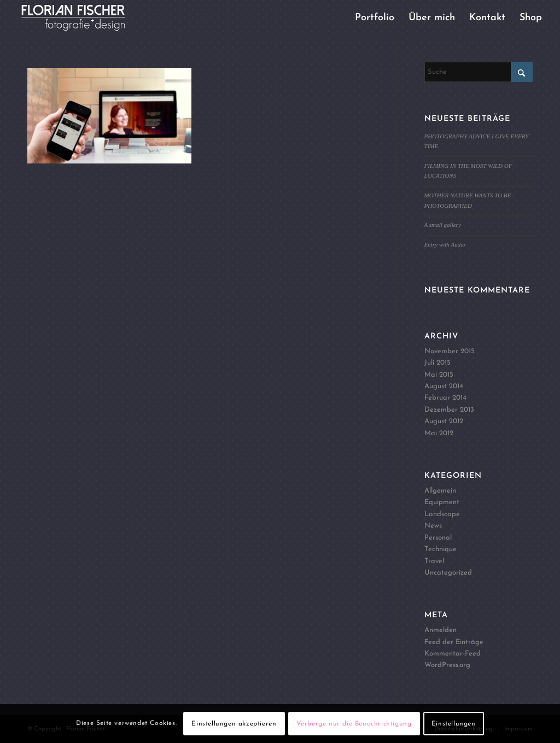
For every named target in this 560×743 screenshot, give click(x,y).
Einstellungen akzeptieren (234, 724)
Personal (438, 538)
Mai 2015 (439, 375)
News (433, 526)
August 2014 (444, 386)
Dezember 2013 (449, 410)
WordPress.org (447, 665)
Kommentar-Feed (453, 654)
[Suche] (479, 72)
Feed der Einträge (454, 642)
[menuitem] (375, 18)
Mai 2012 (439, 433)
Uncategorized (448, 573)
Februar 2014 (445, 398)
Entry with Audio (445, 244)
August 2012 (444, 421)
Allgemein (440, 491)
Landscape (442, 514)
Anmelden (441, 630)
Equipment (442, 502)
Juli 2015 (437, 363)
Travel (434, 561)
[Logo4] (82, 18)
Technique (441, 549)
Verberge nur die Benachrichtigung (354, 724)
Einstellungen (454, 724)
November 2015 (450, 351)
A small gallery (443, 225)
